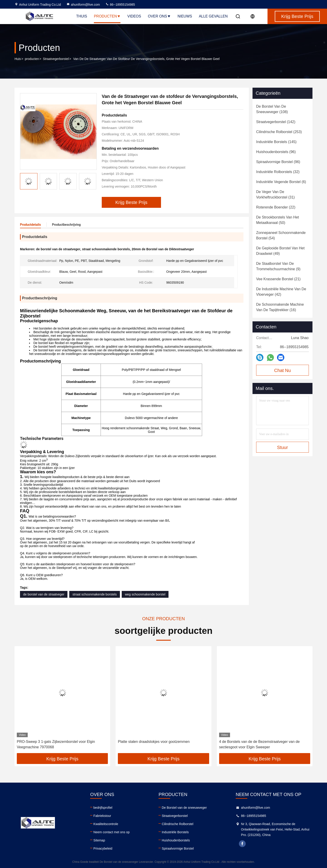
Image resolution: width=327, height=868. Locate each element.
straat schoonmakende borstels (95, 594)
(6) (281, 182)
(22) (276, 207)
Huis (18, 59)
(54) (281, 235)
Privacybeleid (103, 848)
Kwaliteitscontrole (106, 824)
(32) (278, 172)
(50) (277, 220)
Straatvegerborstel (56, 59)
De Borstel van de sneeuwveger (184, 808)
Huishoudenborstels (176, 840)
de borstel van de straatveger (44, 594)
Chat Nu (282, 370)
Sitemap (99, 840)
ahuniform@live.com (83, 5)
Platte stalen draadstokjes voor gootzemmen (154, 742)
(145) (276, 142)
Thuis (82, 16)
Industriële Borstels (175, 832)
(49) (280, 251)
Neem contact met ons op (111, 832)
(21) (278, 279)
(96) (276, 152)
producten (32, 59)
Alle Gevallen (213, 16)
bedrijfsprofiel (103, 808)
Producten (107, 16)
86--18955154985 (120, 5)
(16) (280, 307)
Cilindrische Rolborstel (177, 824)
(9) (278, 266)
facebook (242, 844)
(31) (275, 195)
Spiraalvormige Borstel (178, 848)
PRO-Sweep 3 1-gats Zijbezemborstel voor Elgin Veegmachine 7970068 (56, 744)
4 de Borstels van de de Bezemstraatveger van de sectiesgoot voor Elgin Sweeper (259, 744)
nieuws (185, 16)
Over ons (159, 16)
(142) (276, 122)
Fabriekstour (102, 816)
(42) (281, 292)
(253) (279, 132)
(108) (272, 109)
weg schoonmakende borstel (145, 594)
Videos (134, 16)
